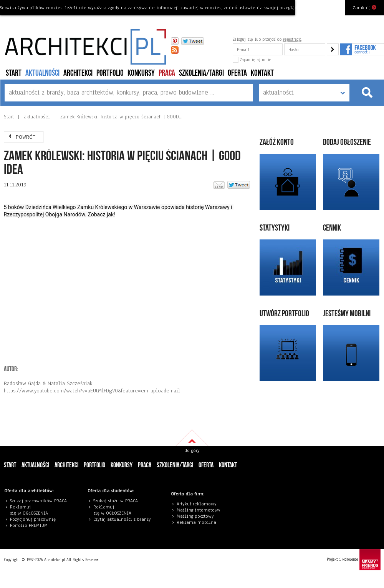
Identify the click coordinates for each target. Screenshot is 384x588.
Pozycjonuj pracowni (32, 519)
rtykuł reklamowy (198, 504)
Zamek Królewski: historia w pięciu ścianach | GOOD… (120, 117)
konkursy (141, 73)
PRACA (167, 73)
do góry (192, 450)
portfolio (110, 73)
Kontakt (262, 73)
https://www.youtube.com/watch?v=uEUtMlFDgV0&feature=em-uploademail (92, 391)
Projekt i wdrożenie (354, 560)
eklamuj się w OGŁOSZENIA (29, 510)
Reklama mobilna (196, 522)
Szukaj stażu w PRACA (116, 501)
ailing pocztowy (197, 516)
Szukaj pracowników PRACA (38, 501)
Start (14, 73)
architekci (78, 73)
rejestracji (292, 39)
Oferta (237, 73)
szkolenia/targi (201, 73)
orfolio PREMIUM (31, 525)
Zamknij (365, 7)
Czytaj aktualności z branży (122, 519)
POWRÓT (26, 137)
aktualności (42, 73)
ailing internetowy (200, 510)
